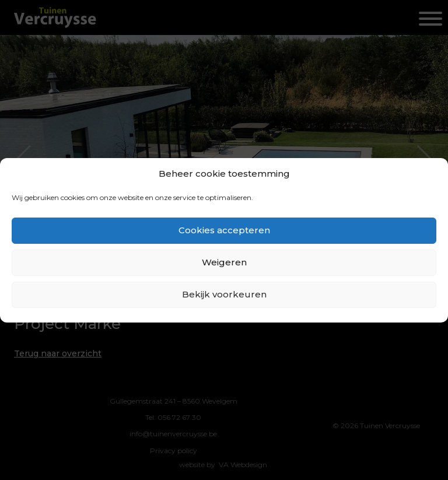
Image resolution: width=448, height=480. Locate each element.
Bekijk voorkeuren (224, 294)
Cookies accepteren (224, 230)
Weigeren (224, 262)
